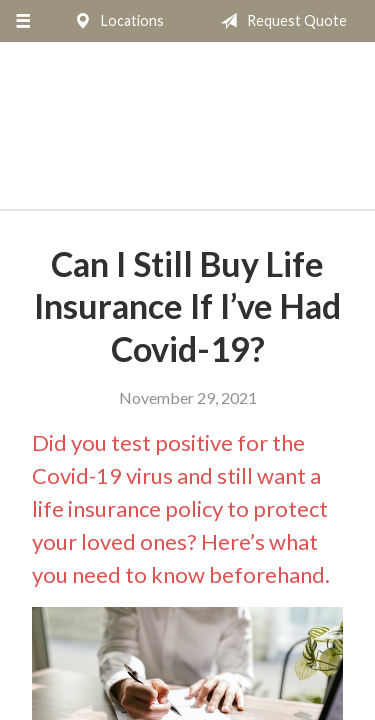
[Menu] (22, 21)
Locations (115, 21)
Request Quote (279, 21)
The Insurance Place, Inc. (187, 134)
